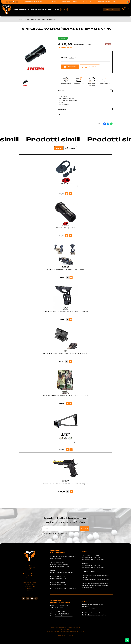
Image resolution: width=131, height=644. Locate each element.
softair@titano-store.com (45, 2)
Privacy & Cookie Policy (59, 628)
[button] (128, 2)
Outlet (30, 576)
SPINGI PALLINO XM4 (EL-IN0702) (65, 228)
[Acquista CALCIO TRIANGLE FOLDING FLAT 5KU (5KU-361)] (67, 450)
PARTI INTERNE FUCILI (38, 19)
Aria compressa (25, 9)
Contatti (30, 589)
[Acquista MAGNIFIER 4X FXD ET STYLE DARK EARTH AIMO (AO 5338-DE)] (67, 278)
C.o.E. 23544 (66, 630)
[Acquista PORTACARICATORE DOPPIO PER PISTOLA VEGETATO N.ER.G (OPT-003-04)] (67, 403)
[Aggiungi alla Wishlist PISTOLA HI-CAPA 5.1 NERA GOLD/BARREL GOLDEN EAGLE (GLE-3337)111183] (71, 492)
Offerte (64, 9)
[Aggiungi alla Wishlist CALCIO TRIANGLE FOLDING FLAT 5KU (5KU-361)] (71, 450)
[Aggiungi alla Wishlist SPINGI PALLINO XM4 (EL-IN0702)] (71, 236)
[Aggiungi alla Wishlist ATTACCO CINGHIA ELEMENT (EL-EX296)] (71, 194)
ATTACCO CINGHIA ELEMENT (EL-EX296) (65, 186)
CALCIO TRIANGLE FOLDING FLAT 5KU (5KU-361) (65, 442)
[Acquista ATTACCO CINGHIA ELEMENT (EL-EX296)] (67, 194)
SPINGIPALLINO (52, 19)
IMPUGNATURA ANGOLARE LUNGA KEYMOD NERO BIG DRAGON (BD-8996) (65, 312)
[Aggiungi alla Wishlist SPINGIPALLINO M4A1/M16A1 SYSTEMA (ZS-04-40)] (90, 67)
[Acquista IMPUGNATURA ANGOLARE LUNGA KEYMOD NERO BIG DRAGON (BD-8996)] (67, 320)
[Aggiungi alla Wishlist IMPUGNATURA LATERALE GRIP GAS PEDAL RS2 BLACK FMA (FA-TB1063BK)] (71, 361)
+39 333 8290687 (63, 564)
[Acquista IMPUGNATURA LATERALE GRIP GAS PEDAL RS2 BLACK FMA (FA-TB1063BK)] (67, 361)
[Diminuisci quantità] (68, 57)
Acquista (70, 67)
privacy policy (63, 533)
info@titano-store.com (62, 566)
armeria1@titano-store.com (64, 616)
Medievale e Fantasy (52, 9)
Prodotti (21, 19)
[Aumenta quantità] (75, 57)
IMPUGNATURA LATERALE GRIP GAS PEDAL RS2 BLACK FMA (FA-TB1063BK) (65, 354)
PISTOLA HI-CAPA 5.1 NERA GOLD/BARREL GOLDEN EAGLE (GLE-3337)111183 (65, 484)
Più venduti (70, 148)
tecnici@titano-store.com (118, 2)
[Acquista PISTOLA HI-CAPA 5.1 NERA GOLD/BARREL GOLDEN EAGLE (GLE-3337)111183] (68, 492)
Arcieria (41, 9)
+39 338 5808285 (63, 614)
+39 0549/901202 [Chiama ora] (67, 2)
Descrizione (85, 91)
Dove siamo (30, 591)
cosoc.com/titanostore (71, 588)
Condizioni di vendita (30, 583)
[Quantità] (72, 57)
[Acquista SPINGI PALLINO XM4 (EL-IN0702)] (67, 236)
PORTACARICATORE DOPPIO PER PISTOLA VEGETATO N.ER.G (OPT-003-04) (65, 396)
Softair (15, 9)
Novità (59, 148)
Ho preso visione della (55, 533)
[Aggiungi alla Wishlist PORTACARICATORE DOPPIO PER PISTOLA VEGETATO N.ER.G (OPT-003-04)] (71, 403)
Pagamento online (30, 587)
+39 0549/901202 (59, 562)
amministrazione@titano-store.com (88, 2)
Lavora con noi (30, 593)
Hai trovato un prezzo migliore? (83, 45)
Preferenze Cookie (74, 628)
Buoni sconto (30, 578)
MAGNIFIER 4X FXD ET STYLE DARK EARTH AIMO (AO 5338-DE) (66, 270)
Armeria (34, 9)
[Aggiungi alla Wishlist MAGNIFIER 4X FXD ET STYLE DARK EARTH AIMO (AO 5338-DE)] (71, 278)
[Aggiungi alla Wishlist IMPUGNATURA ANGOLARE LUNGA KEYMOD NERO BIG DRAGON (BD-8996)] (71, 320)
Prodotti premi (30, 585)
